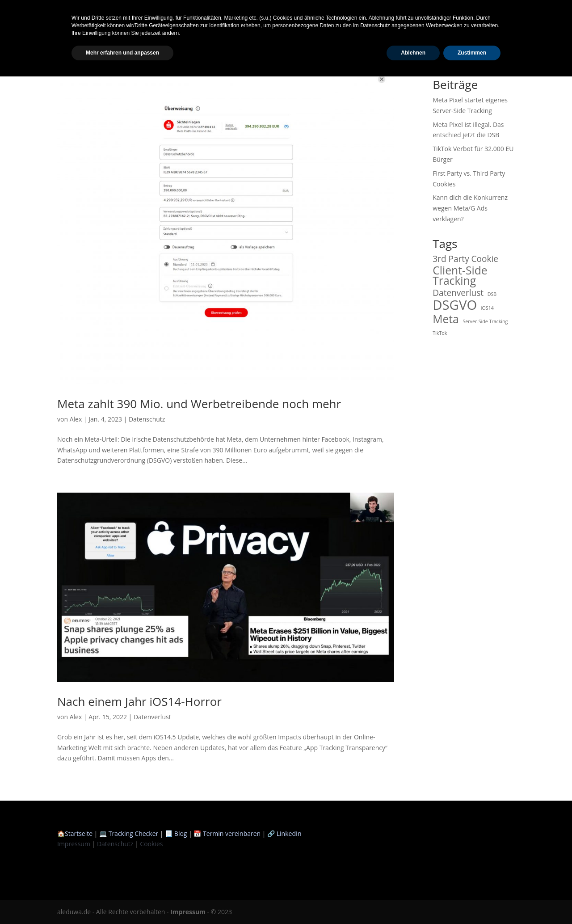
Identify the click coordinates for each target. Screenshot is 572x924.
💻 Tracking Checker (130, 833)
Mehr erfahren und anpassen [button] (122, 900)
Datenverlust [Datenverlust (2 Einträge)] (458, 293)
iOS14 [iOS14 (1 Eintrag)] (487, 308)
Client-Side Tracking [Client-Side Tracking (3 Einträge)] (460, 276)
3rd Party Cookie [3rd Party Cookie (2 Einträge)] (465, 259)
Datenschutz (147, 419)
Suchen (499, 57)
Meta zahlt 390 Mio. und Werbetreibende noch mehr (199, 404)
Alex (76, 419)
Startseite (412, 11)
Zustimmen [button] (472, 900)
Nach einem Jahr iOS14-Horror (139, 701)
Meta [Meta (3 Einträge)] (446, 319)
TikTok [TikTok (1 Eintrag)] (440, 333)
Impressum (74, 844)
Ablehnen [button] (413, 900)
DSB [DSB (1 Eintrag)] (492, 294)
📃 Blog (176, 833)
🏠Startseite (75, 833)
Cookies (151, 844)
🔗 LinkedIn (284, 833)
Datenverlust (152, 717)
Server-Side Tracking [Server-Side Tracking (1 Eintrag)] (485, 321)
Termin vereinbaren (529, 11)
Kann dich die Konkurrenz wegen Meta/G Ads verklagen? (470, 208)
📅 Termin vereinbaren (227, 833)
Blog (445, 11)
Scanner (475, 11)
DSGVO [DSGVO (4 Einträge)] (455, 305)
